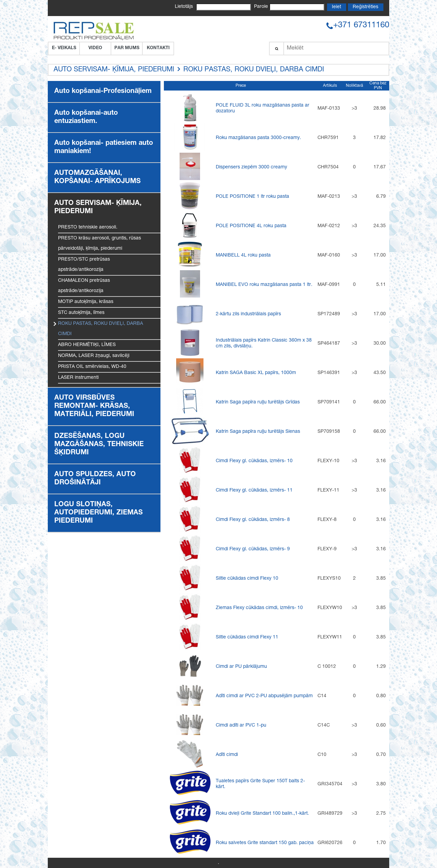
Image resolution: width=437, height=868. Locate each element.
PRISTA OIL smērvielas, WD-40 (92, 367)
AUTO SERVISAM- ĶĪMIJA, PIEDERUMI (114, 70)
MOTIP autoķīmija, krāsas (86, 302)
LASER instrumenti (78, 378)
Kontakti (158, 48)
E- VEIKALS (64, 48)
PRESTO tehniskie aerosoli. (88, 228)
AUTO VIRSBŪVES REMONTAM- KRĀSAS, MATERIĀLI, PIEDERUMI (94, 407)
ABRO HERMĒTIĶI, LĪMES (87, 345)
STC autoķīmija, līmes (81, 313)
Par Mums (127, 48)
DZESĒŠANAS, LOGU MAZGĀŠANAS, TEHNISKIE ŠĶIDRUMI (99, 445)
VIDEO (95, 48)
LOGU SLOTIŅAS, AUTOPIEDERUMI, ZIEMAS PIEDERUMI (98, 513)
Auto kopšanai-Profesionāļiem (103, 92)
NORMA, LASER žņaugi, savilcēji (94, 356)
